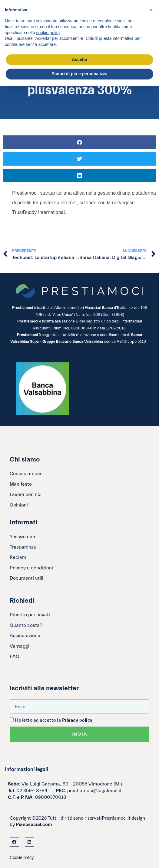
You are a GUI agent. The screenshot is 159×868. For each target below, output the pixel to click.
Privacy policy (77, 720)
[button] (79, 142)
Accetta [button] (79, 60)
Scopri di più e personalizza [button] (79, 74)
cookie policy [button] (48, 33)
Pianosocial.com (34, 824)
